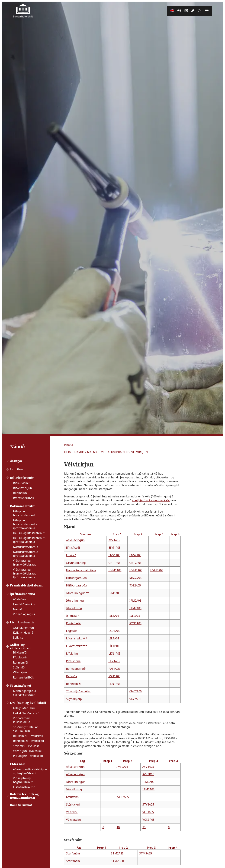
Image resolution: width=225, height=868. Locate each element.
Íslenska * (73, 616)
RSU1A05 (114, 676)
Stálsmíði (19, 667)
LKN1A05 (115, 654)
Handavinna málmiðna (81, 570)
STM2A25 (117, 853)
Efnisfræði (73, 548)
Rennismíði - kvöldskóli (28, 741)
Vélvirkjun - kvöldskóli (28, 751)
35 (144, 827)
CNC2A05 (136, 691)
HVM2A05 (136, 570)
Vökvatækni (74, 820)
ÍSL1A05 (114, 616)
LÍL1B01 (114, 646)
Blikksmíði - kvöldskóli (28, 736)
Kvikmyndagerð (23, 633)
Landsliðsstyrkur (24, 604)
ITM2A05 (135, 608)
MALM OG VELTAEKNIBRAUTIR (108, 452)
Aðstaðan (19, 599)
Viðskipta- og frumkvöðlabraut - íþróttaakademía (25, 573)
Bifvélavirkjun (22, 488)
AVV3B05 (148, 774)
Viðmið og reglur (24, 614)
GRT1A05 (115, 563)
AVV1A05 (114, 540)
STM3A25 (146, 853)
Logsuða (72, 631)
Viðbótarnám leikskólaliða (22, 720)
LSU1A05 (114, 631)
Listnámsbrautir (24, 787)
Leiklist (18, 637)
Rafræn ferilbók (23, 498)
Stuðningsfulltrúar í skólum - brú (26, 729)
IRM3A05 (148, 782)
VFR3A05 (148, 812)
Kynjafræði (73, 623)
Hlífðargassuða (76, 578)
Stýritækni (73, 804)
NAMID (79, 452)
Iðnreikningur (75, 601)
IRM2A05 (135, 601)
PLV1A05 (114, 661)
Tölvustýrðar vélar (78, 691)
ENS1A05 (114, 555)
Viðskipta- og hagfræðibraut (23, 780)
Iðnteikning (74, 608)
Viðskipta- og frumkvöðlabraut (24, 563)
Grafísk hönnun (23, 628)
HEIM (68, 452)
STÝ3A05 (148, 804)
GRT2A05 (135, 563)
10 (118, 827)
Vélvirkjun (20, 672)
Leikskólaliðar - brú (26, 713)
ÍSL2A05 (135, 616)
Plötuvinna (73, 661)
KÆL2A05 (123, 797)
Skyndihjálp (74, 699)
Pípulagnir (20, 657)
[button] (69, 445)
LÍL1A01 (114, 638)
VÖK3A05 (148, 820)
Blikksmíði (20, 652)
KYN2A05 (135, 623)
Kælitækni (73, 797)
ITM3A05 (148, 789)
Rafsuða (72, 676)
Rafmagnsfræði (76, 669)
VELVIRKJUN (140, 452)
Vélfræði (72, 812)
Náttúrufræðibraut (26, 547)
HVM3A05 (157, 570)
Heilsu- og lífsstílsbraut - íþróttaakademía (30, 540)
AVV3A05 (148, 767)
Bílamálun (20, 493)
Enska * (71, 555)
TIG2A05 (135, 585)
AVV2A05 (122, 767)
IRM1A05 (114, 593)
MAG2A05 (136, 578)
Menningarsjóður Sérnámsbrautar (25, 693)
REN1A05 (115, 684)
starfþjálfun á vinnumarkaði (151, 500)
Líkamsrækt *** (77, 638)
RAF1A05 (114, 669)
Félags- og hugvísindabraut (24, 513)
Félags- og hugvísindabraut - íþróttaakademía (25, 524)
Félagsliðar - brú (24, 708)
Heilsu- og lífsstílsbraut (29, 533)
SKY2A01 (135, 699)
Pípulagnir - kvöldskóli (28, 756)
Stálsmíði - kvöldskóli (27, 746)
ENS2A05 (135, 555)
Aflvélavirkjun (75, 540)
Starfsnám (73, 853)
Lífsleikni (72, 654)
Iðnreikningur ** (77, 593)
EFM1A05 (115, 548)
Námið (17, 609)
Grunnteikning (76, 563)
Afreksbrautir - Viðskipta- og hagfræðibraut (30, 771)
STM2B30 (117, 861)
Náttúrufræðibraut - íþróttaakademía (27, 554)
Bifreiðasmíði (22, 483)
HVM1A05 (115, 570)
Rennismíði (21, 662)
